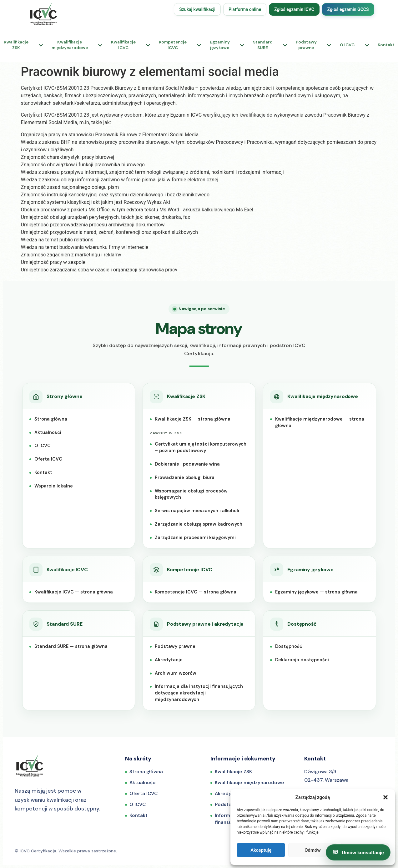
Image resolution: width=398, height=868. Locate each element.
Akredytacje (169, 660)
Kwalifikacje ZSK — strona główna (193, 419)
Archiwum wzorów (176, 673)
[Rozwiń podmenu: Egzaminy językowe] (242, 45)
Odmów (313, 850)
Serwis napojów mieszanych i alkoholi (197, 511)
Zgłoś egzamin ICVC (294, 9)
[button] (385, 797)
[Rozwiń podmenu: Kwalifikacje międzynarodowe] (100, 45)
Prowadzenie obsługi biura (185, 477)
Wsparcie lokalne (54, 486)
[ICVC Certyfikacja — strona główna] (30, 766)
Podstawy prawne (175, 646)
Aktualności (48, 432)
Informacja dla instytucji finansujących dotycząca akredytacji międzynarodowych (199, 693)
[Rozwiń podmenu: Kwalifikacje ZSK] (41, 45)
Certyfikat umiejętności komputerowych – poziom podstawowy (201, 447)
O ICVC (347, 45)
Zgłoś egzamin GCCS (348, 9)
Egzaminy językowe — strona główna (316, 592)
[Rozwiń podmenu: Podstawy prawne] (329, 45)
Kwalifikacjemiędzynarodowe (70, 45)
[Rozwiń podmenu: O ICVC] (367, 45)
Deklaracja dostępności (302, 660)
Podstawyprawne (306, 45)
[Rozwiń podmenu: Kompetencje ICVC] (199, 45)
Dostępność (289, 646)
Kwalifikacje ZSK (233, 772)
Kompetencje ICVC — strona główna (196, 592)
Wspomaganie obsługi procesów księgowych (191, 494)
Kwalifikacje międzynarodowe (249, 783)
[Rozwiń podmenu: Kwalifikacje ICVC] (148, 45)
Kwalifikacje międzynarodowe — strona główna (320, 422)
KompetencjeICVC (173, 45)
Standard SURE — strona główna (71, 646)
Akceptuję (261, 850)
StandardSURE (263, 45)
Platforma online (245, 9)
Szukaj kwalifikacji (197, 9)
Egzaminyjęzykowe (220, 45)
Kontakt (43, 472)
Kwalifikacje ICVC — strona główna (74, 592)
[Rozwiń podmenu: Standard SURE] (285, 45)
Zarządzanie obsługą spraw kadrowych (199, 524)
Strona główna (51, 419)
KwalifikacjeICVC (123, 45)
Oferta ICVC (48, 459)
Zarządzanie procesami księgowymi (195, 537)
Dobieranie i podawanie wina (187, 464)
